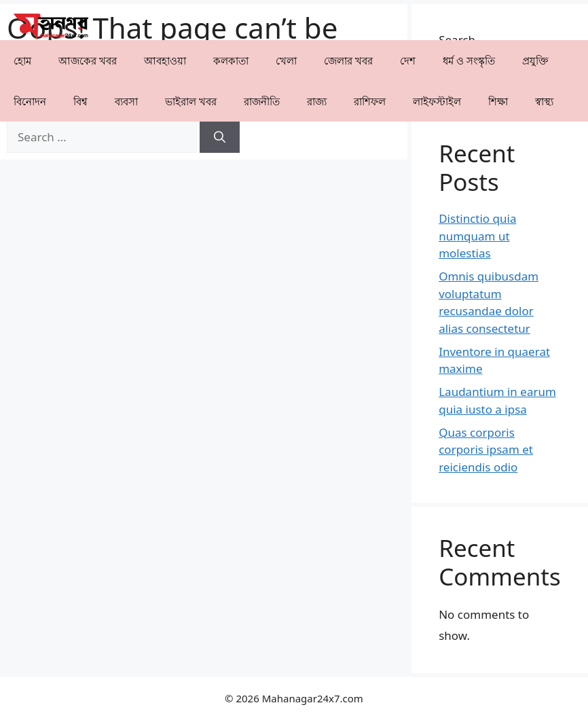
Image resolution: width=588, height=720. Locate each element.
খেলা (286, 60)
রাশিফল (370, 101)
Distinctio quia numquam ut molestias (477, 236)
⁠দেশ (408, 60)
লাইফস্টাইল (437, 101)
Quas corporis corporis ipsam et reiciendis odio (486, 450)
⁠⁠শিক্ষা (498, 101)
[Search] (220, 137)
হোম (22, 60)
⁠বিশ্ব (80, 101)
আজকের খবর (88, 60)
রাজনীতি (262, 101)
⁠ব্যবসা (126, 101)
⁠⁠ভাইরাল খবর (191, 101)
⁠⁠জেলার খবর (348, 60)
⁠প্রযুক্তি (535, 60)
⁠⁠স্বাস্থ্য (544, 101)
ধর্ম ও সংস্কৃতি (469, 60)
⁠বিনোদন (30, 101)
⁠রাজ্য (317, 101)
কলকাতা (231, 60)
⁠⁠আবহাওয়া (165, 60)
